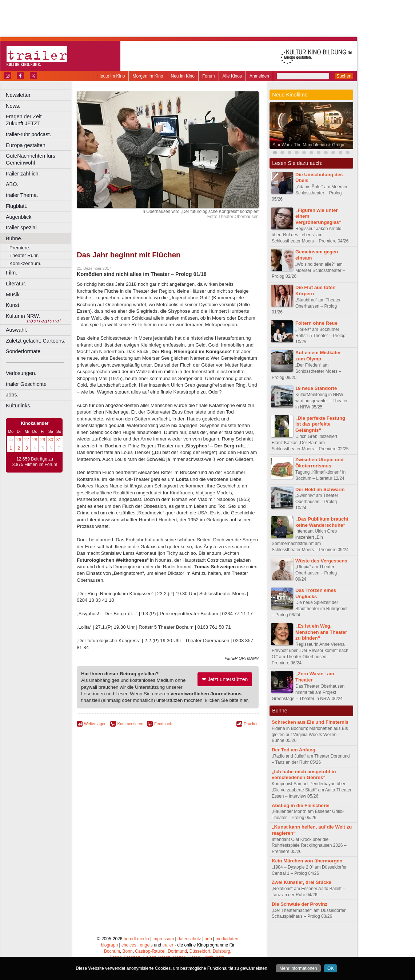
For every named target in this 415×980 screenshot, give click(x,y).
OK (330, 968)
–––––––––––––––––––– (35, 362)
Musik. (13, 295)
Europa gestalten (26, 145)
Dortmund (177, 951)
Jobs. (12, 395)
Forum (209, 76)
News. (13, 106)
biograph (109, 945)
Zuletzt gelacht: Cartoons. (36, 341)
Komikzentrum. (25, 263)
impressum (163, 939)
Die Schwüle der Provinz (300, 904)
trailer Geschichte (26, 384)
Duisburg (222, 951)
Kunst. (13, 305)
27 (27, 440)
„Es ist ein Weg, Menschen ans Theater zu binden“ (321, 632)
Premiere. (20, 248)
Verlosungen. (21, 373)
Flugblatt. (17, 206)
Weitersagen (95, 724)
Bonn (128, 951)
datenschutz (189, 939)
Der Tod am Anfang (294, 750)
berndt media (136, 939)
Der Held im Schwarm (320, 489)
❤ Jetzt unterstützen (225, 679)
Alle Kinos (232, 76)
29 (43, 440)
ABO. (12, 184)
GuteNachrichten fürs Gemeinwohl (31, 159)
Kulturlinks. (19, 406)
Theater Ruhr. (24, 255)
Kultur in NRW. (23, 316)
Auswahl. (16, 330)
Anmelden (259, 76)
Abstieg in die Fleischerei (301, 805)
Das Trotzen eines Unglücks (316, 593)
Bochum (112, 951)
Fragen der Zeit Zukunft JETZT (39, 120)
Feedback (163, 724)
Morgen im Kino (148, 76)
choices (129, 945)
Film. (11, 273)
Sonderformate (23, 351)
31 (59, 440)
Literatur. (16, 284)
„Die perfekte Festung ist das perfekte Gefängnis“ (320, 424)
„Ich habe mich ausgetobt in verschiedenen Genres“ (304, 775)
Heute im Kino (111, 76)
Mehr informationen (298, 968)
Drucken (251, 724)
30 (51, 440)
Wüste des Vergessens (321, 561)
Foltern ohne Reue (316, 323)
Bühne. (14, 238)
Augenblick (19, 217)
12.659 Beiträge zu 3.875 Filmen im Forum (35, 462)
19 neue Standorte (316, 388)
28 (35, 440)
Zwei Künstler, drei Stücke (302, 882)
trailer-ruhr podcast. (29, 134)
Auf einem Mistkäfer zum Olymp (318, 356)
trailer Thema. (22, 195)
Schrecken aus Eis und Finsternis (310, 722)
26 (19, 440)
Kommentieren (131, 724)
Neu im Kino (183, 76)
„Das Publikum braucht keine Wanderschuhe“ (322, 522)
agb (208, 939)
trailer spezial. (22, 228)
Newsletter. (19, 95)
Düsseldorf (200, 951)
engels (146, 945)
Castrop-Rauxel (150, 951)
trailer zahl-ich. (23, 174)
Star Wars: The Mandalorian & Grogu (308, 145)
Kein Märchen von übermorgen (307, 861)
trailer (168, 945)
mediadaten (227, 939)
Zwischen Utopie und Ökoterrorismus (320, 463)
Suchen (344, 76)
